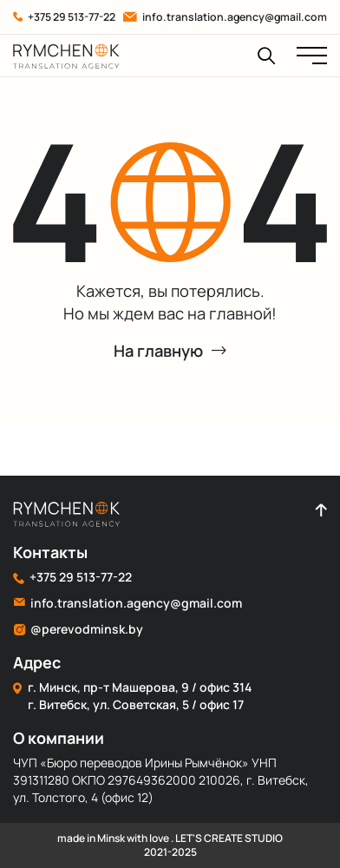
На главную (170, 351)
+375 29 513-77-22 (64, 17)
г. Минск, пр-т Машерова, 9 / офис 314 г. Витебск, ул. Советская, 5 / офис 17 (132, 696)
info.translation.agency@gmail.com (225, 17)
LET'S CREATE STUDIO (229, 838)
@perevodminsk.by (78, 629)
